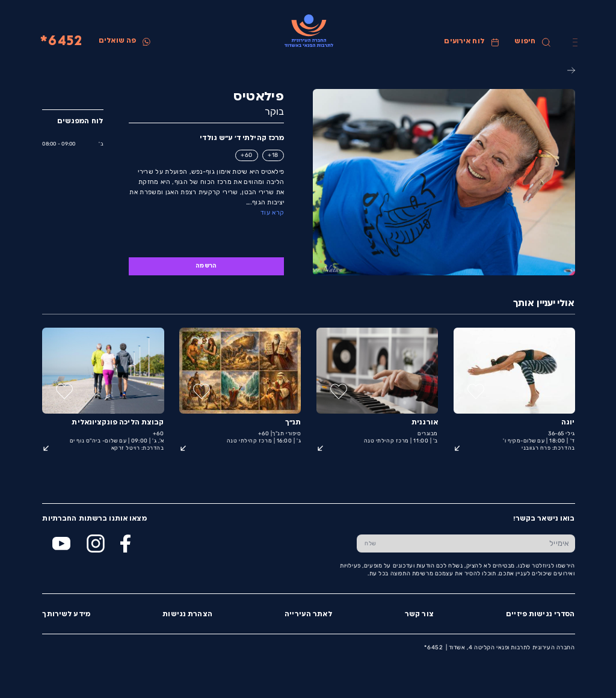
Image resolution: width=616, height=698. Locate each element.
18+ (273, 155)
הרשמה (206, 266)
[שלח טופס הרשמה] (370, 543)
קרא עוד (272, 213)
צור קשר (419, 615)
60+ (246, 155)
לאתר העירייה (308, 615)
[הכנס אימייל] (479, 543)
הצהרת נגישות (187, 615)
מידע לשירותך (66, 615)
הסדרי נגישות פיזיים (540, 615)
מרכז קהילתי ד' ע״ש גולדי (241, 139)
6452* (61, 42)
